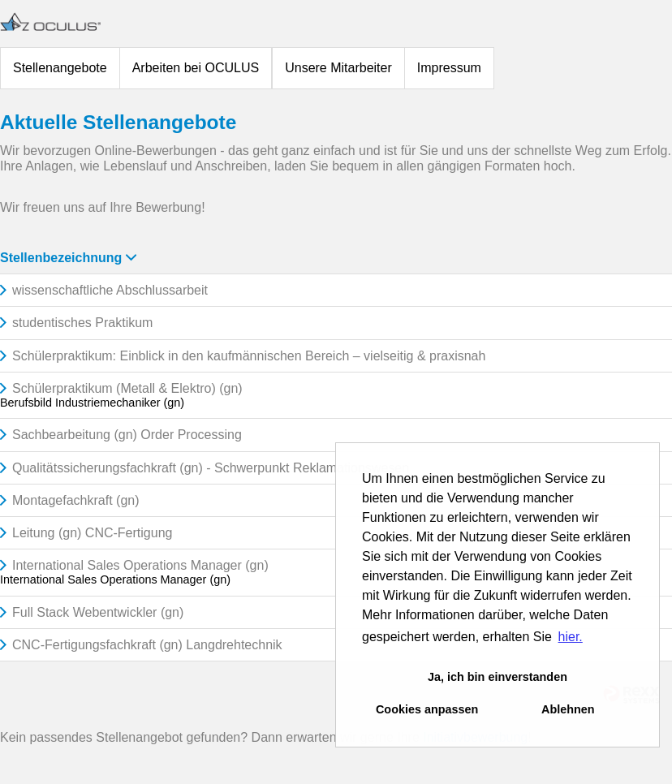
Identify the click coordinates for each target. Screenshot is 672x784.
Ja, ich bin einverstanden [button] (498, 677)
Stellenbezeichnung (68, 258)
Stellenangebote (60, 68)
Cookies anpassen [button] (427, 709)
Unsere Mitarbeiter (338, 68)
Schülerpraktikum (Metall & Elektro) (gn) (127, 388)
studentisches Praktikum (82, 323)
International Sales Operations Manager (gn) (140, 565)
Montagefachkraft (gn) (76, 500)
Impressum (449, 68)
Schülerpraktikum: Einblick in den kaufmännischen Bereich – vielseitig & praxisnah (249, 356)
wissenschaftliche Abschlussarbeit (110, 290)
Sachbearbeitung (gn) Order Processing (127, 435)
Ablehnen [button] (568, 709)
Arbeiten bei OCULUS (196, 68)
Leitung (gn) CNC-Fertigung (92, 533)
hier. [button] (571, 637)
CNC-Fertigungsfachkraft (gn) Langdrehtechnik (147, 645)
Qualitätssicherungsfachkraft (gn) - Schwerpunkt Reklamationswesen (211, 468)
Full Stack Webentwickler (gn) (98, 612)
